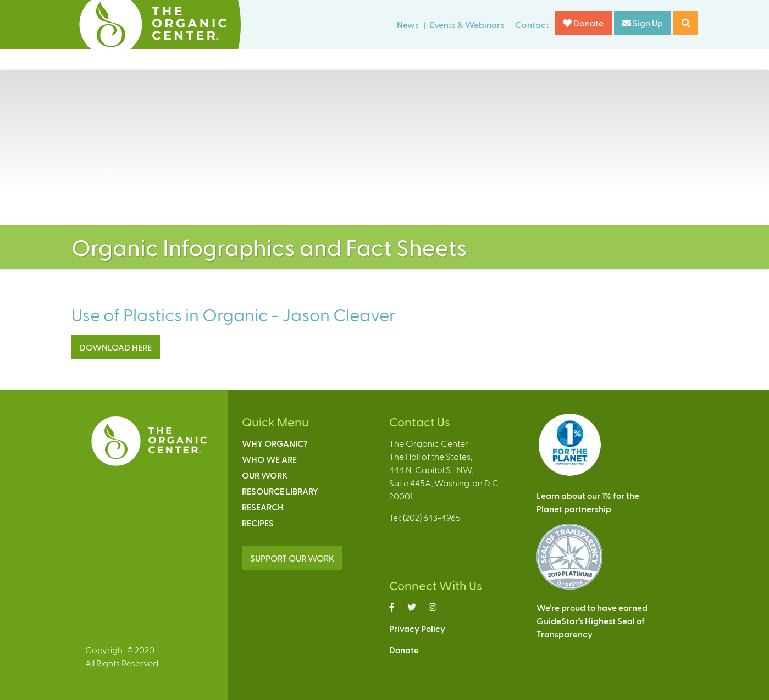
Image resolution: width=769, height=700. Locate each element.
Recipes (258, 523)
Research (263, 507)
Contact (532, 24)
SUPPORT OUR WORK (292, 558)
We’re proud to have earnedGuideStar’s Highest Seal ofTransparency (592, 621)
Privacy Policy (417, 628)
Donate (583, 23)
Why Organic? (275, 443)
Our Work (265, 475)
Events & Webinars (467, 24)
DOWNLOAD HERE (116, 347)
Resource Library (280, 491)
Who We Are (269, 459)
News (408, 24)
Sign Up (643, 23)
